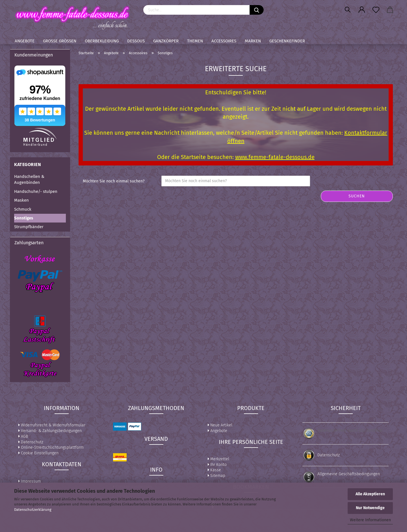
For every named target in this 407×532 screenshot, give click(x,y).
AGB (23, 436)
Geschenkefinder (287, 41)
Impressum (30, 481)
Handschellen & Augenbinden (29, 179)
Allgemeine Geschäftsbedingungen (349, 474)
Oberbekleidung (102, 41)
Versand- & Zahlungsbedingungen (50, 431)
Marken (253, 41)
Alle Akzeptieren (370, 494)
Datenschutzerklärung (33, 510)
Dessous (136, 41)
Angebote (25, 41)
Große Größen (60, 41)
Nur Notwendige (370, 508)
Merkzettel (218, 459)
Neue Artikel (220, 425)
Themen (195, 41)
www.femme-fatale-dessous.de (275, 157)
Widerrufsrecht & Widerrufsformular (52, 425)
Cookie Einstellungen (38, 453)
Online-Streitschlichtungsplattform (51, 447)
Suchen (357, 196)
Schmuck (23, 209)
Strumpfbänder (29, 227)
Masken (21, 200)
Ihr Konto (217, 465)
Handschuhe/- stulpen (36, 191)
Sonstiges (24, 218)
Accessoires (224, 41)
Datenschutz (31, 442)
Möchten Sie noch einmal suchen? (114, 181)
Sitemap (217, 476)
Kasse (214, 470)
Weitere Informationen (370, 520)
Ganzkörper (166, 41)
